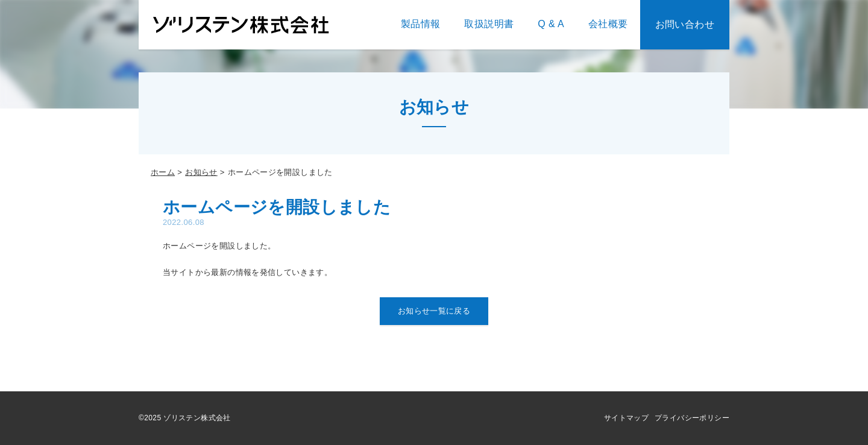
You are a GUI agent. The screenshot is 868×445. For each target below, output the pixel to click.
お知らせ (201, 172)
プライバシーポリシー (692, 418)
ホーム (163, 172)
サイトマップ (626, 418)
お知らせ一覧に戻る (434, 311)
